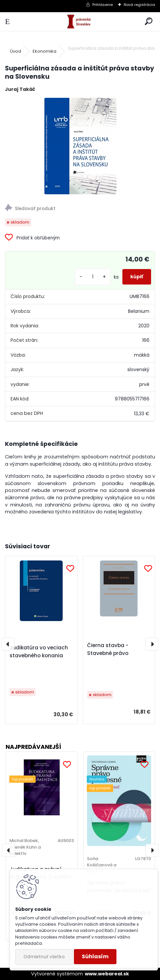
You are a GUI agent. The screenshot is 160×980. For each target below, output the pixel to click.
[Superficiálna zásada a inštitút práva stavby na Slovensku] (80, 146)
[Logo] (80, 22)
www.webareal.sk (107, 974)
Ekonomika (45, 51)
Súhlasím (95, 956)
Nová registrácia (139, 5)
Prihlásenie (103, 5)
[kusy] (93, 277)
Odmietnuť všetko (44, 957)
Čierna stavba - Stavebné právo (108, 649)
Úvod (16, 51)
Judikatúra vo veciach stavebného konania (39, 652)
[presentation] (8, 644)
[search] (149, 22)
